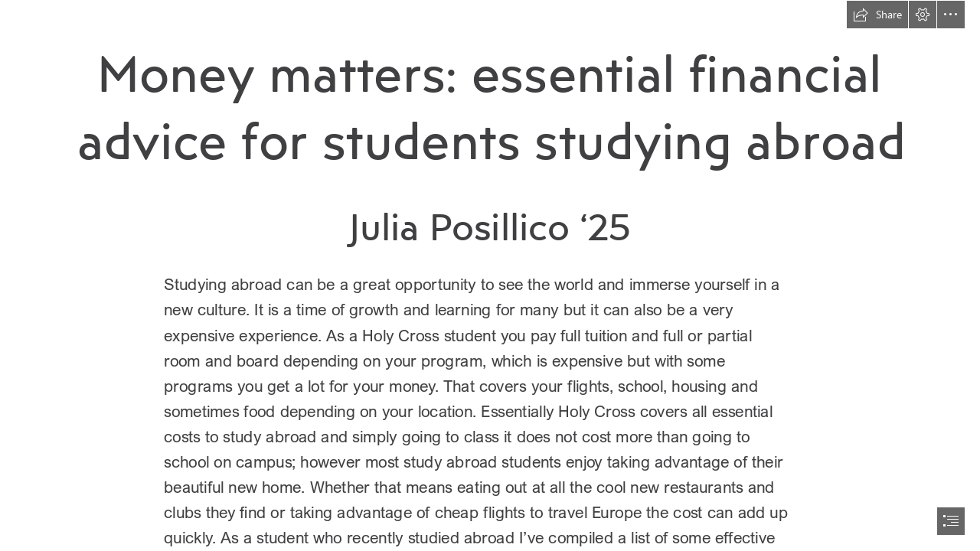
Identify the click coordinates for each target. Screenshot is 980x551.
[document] (490, 275)
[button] (877, 15)
